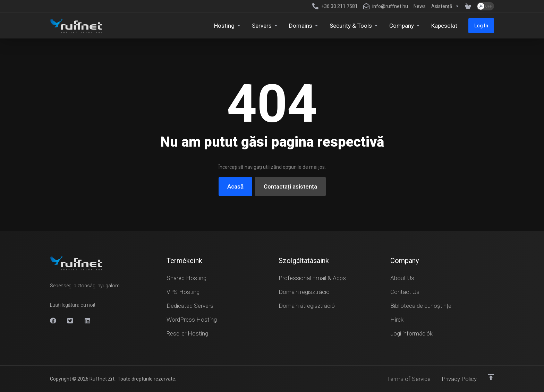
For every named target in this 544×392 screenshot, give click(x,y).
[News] (420, 6)
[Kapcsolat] (444, 26)
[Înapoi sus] (491, 377)
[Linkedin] (88, 321)
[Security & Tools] (354, 26)
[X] (70, 321)
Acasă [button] (235, 186)
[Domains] (304, 26)
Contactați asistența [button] (290, 186)
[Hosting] (227, 26)
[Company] (405, 26)
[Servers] (265, 26)
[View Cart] (468, 6)
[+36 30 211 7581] (335, 6)
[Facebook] (53, 321)
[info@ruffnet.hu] (386, 6)
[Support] (445, 6)
